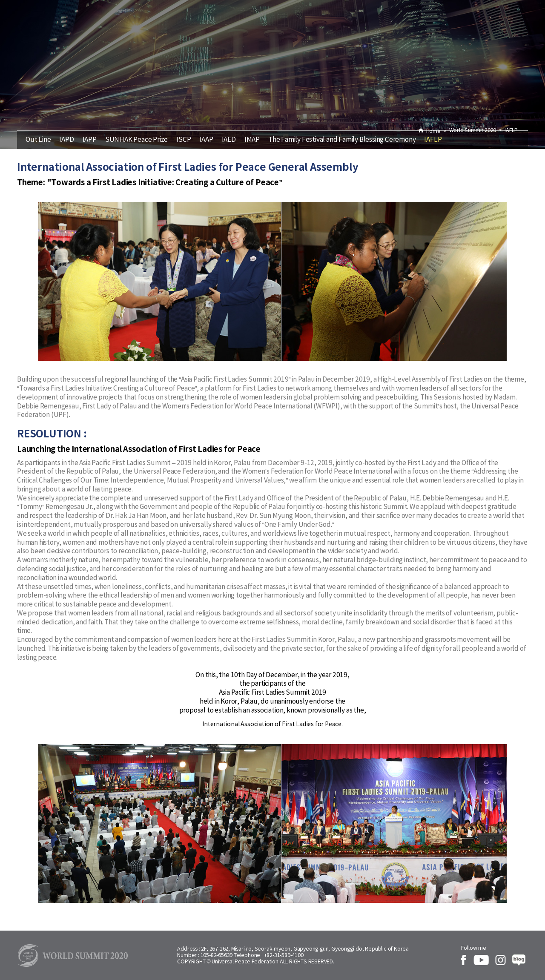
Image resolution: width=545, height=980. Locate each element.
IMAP (252, 140)
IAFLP (433, 140)
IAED (229, 140)
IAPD (66, 140)
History (169, 26)
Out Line (38, 140)
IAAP (206, 140)
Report (377, 26)
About (427, 26)
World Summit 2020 (302, 26)
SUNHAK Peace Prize (136, 140)
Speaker (223, 26)
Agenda (116, 26)
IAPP (90, 140)
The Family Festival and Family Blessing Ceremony (342, 140)
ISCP (184, 140)
